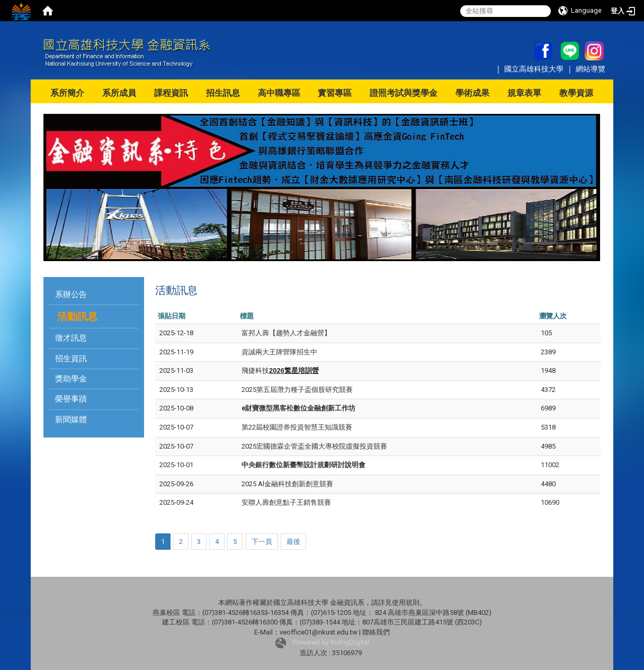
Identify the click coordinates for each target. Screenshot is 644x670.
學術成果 (472, 93)
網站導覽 (591, 69)
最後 (293, 542)
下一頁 (262, 542)
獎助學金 (71, 379)
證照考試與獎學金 (404, 93)
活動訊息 (77, 316)
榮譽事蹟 (71, 399)
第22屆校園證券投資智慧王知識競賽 (297, 427)
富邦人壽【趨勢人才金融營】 (286, 333)
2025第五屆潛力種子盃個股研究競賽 (297, 390)
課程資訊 (171, 93)
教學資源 (576, 93)
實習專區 (335, 93)
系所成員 (119, 93)
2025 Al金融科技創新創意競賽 (287, 484)
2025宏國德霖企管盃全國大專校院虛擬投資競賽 (314, 446)
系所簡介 (67, 93)
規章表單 (524, 93)
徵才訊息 (71, 338)
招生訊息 (223, 93)
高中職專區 (279, 93)
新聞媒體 (71, 419)
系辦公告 (71, 294)
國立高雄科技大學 (535, 69)
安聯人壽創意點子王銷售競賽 (286, 502)
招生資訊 (71, 359)
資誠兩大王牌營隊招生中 (279, 352)
